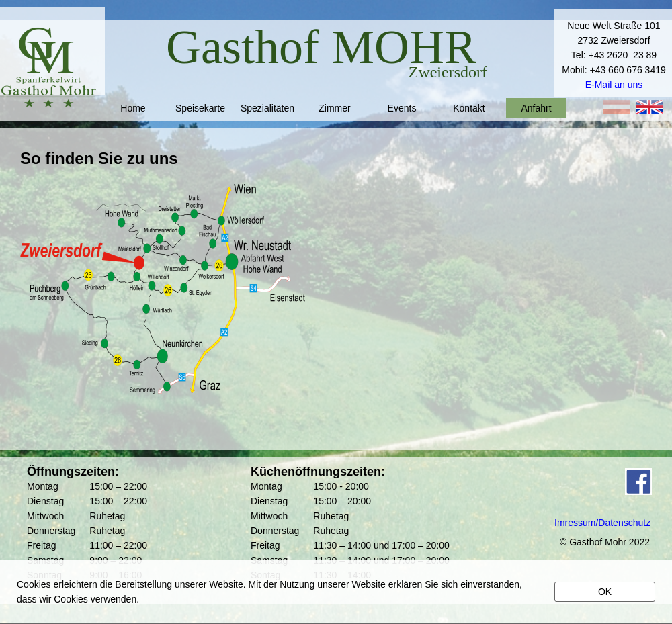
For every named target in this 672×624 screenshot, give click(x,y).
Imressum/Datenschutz (602, 523)
